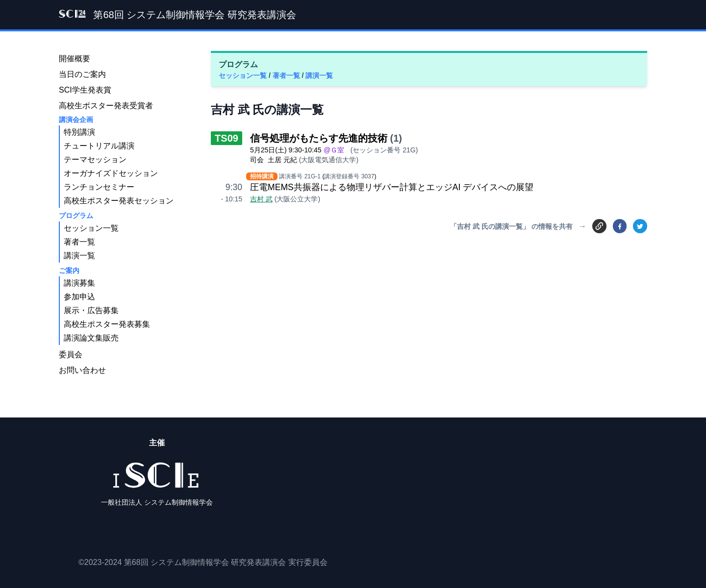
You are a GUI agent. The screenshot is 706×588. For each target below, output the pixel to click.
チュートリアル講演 (99, 146)
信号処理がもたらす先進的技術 (319, 138)
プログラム (76, 216)
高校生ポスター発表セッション (119, 201)
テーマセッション (95, 159)
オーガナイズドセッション (111, 173)
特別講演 (79, 132)
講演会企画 (76, 120)
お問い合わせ (82, 370)
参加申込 (79, 297)
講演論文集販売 (91, 338)
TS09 (227, 138)
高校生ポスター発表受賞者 (106, 106)
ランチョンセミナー (99, 187)
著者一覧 (287, 75)
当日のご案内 (82, 74)
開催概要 (75, 59)
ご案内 (69, 270)
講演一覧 (319, 75)
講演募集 (79, 283)
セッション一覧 (244, 75)
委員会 (71, 355)
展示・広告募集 (91, 310)
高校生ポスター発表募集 (107, 324)
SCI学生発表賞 (85, 90)
